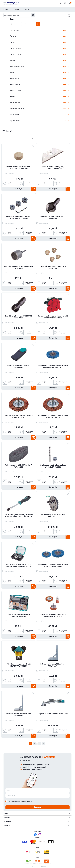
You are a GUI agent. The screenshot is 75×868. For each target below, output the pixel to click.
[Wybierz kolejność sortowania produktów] (36, 139)
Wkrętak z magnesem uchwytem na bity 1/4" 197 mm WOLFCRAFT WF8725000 (19, 516)
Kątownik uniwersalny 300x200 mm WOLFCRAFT (53, 665)
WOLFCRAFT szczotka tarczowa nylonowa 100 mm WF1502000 (19, 416)
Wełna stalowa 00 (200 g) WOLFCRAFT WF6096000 (19, 466)
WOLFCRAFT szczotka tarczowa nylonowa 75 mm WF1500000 (53, 416)
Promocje (16, 9)
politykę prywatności (20, 801)
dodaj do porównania (10, 174)
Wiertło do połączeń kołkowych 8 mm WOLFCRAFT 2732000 (53, 466)
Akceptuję (12, 801)
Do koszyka (19, 189)
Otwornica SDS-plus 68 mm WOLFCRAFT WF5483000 (19, 267)
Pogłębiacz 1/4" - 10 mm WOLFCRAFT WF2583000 (19, 317)
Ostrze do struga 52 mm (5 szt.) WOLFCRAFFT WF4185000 (53, 168)
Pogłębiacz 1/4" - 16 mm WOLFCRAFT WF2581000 (53, 218)
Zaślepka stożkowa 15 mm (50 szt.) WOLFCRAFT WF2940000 (19, 168)
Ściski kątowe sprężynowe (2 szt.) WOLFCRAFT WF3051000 (19, 665)
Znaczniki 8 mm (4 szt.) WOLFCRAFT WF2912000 (53, 267)
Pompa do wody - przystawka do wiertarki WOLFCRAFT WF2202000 (53, 317)
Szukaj (33, 15)
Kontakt (27, 9)
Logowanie (61, 3)
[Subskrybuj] (37, 791)
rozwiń (65, 30)
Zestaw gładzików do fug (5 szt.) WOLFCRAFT (19, 367)
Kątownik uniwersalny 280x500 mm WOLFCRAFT (19, 715)
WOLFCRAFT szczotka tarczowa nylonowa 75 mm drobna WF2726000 (53, 566)
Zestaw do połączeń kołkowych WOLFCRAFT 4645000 (19, 615)
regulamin (30, 801)
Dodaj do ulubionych (33, 146)
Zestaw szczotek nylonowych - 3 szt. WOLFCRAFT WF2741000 (53, 615)
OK (38, 24)
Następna (44, 744)
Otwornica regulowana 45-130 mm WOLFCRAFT (53, 516)
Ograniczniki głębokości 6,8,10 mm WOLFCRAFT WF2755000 (19, 218)
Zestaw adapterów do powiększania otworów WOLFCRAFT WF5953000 (19, 566)
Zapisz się (38, 807)
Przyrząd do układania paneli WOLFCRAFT (53, 714)
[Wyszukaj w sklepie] (17, 15)
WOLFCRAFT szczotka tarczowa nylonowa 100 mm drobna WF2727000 (53, 367)
